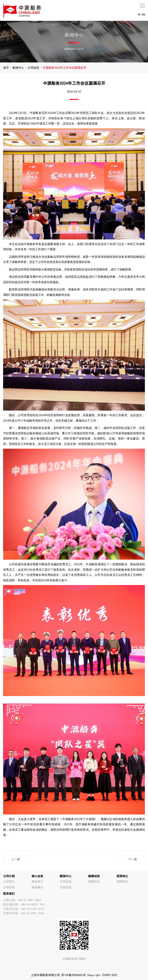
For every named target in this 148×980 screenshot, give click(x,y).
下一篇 (132, 859)
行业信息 (66, 887)
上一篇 (16, 859)
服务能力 (37, 882)
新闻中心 (18, 68)
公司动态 (33, 68)
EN (143, 15)
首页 (6, 68)
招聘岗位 (122, 882)
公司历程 (9, 887)
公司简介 (9, 882)
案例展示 (37, 887)
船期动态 (94, 882)
